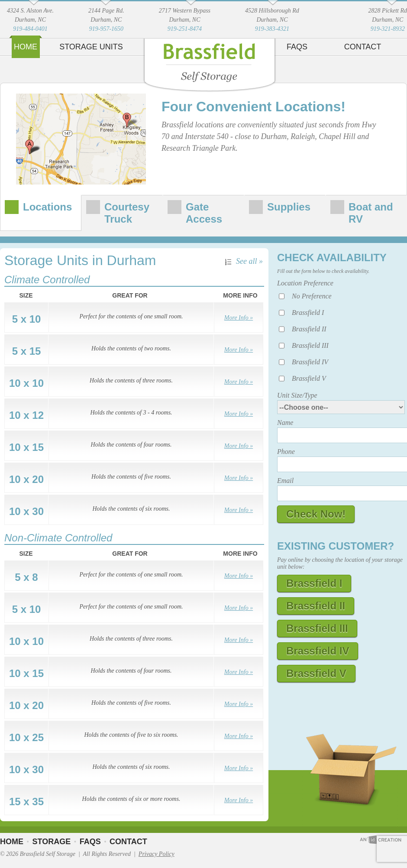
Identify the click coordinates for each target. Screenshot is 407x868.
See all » (249, 261)
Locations (47, 207)
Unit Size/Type (297, 395)
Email (285, 481)
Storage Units (91, 47)
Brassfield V (309, 378)
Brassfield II (309, 329)
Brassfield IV (310, 362)
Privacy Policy (157, 854)
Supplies (289, 207)
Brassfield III (310, 345)
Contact (363, 47)
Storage (51, 842)
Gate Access (204, 213)
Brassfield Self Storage (210, 69)
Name (285, 423)
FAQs (297, 47)
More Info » (239, 318)
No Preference (312, 296)
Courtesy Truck (127, 213)
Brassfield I (308, 313)
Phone (286, 452)
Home (26, 47)
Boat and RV (371, 213)
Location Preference (305, 283)
